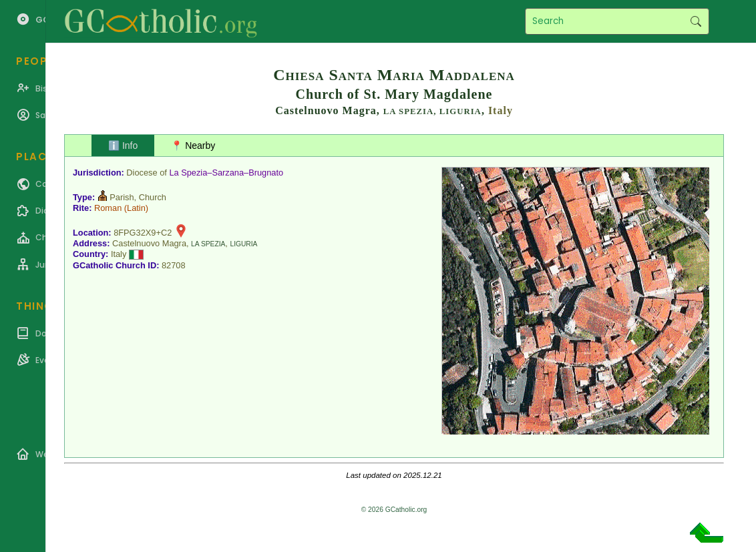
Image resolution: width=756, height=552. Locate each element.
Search (696, 21)
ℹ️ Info (123, 146)
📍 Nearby (193, 146)
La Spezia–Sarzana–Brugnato (226, 173)
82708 (174, 265)
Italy (501, 110)
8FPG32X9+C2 (143, 233)
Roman (108, 208)
